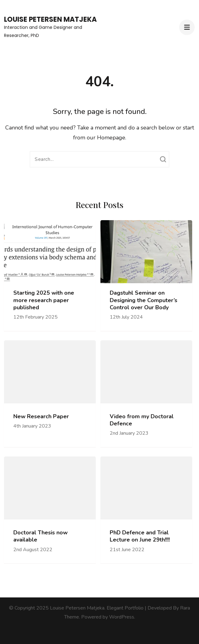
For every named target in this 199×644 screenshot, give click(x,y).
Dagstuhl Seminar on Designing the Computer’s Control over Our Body (144, 300)
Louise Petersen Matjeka (50, 19)
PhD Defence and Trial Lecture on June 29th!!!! (140, 536)
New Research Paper (41, 417)
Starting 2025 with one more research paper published (44, 300)
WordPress (122, 617)
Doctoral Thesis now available (40, 536)
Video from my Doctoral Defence (142, 420)
